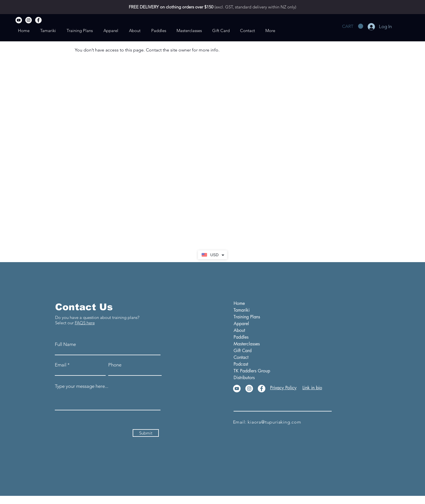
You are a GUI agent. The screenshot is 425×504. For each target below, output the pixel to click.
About (239, 330)
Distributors (244, 378)
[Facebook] (38, 20)
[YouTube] (19, 20)
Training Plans (247, 317)
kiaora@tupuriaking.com (274, 422)
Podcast (241, 364)
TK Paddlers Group (248, 371)
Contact (241, 357)
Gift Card (243, 351)
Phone (115, 365)
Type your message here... (82, 386)
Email (61, 365)
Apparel (241, 324)
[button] (353, 26)
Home (239, 303)
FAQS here (85, 323)
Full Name (65, 344)
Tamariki (242, 310)
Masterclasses (247, 344)
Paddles (241, 337)
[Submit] (146, 433)
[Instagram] (29, 20)
